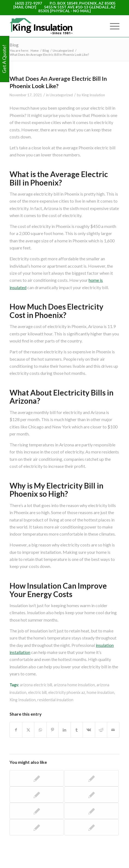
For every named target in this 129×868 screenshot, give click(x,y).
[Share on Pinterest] (52, 730)
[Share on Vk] (89, 730)
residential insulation (55, 700)
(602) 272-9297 (28, 3)
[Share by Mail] (113, 730)
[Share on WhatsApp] (40, 730)
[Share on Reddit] (101, 730)
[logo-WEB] (53, 26)
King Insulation (93, 95)
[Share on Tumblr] (77, 730)
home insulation (100, 692)
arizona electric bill (36, 685)
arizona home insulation (74, 685)
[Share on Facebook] (16, 730)
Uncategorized (61, 95)
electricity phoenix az (67, 692)
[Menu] (112, 26)
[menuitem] (112, 26)
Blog (14, 45)
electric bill (37, 692)
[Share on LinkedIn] (64, 730)
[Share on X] (28, 730)
